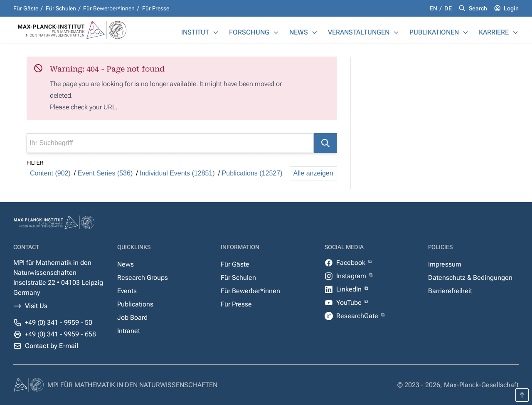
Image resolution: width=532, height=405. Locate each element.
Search (478, 8)
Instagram (352, 276)
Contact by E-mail (52, 346)
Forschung (249, 32)
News (299, 32)
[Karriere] (515, 32)
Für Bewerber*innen (109, 8)
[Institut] (216, 32)
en (434, 8)
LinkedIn (350, 289)
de (448, 8)
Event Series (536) (105, 173)
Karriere (494, 32)
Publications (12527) (252, 173)
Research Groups (143, 278)
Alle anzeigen (313, 173)
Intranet (129, 331)
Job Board (132, 317)
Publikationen (434, 32)
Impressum (445, 264)
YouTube (350, 303)
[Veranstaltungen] (396, 32)
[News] (315, 32)
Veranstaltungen (359, 32)
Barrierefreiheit (450, 291)
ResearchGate (358, 316)
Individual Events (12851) (177, 173)
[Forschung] (276, 32)
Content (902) (50, 173)
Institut (195, 32)
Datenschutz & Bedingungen (470, 278)
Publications (135, 304)
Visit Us (36, 306)
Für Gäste (26, 8)
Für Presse (156, 8)
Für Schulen (61, 8)
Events (127, 291)
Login (511, 8)
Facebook (352, 263)
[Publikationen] (465, 32)
